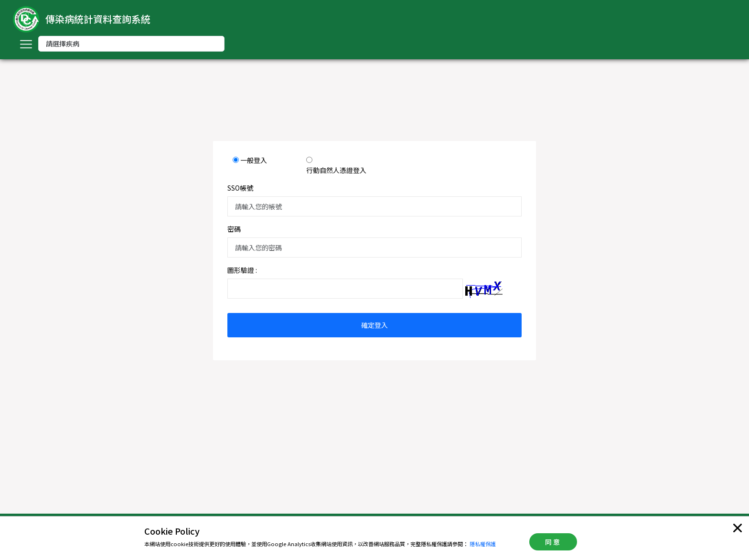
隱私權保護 (483, 544)
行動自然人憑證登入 (336, 170)
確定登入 (374, 325)
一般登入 (254, 160)
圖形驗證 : (242, 270)
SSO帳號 (240, 188)
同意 (553, 542)
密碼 (234, 229)
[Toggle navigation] (26, 44)
